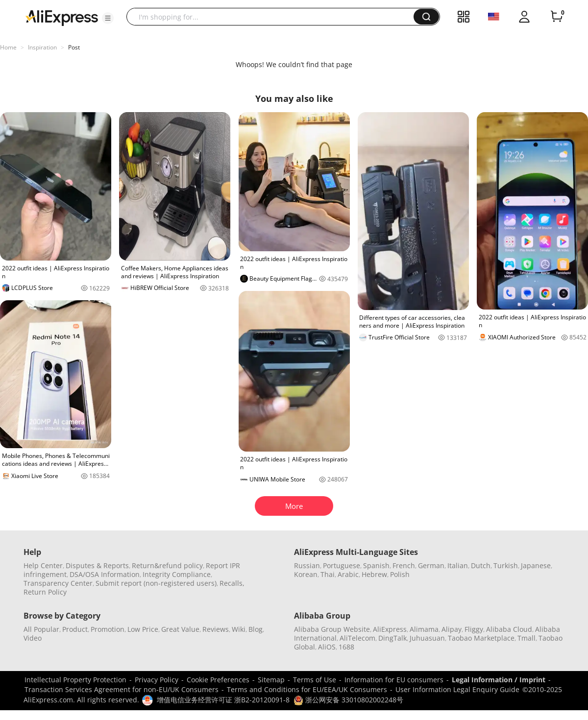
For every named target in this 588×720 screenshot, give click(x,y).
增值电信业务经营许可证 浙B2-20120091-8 (223, 700)
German (431, 565)
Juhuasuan (427, 638)
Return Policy (45, 592)
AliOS (327, 647)
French (404, 565)
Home (8, 47)
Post (74, 47)
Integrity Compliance (177, 574)
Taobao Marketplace (481, 638)
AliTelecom (357, 638)
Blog (256, 629)
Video (33, 638)
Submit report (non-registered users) (156, 583)
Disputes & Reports (97, 565)
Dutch (481, 565)
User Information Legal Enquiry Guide (457, 689)
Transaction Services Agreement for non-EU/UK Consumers (122, 689)
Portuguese (342, 565)
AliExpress (390, 629)
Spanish (376, 565)
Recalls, (232, 583)
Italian (458, 565)
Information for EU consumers (394, 680)
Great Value (180, 629)
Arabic (348, 574)
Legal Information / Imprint (499, 680)
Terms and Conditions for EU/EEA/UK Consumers (307, 689)
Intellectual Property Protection (75, 680)
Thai (328, 574)
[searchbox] (274, 17)
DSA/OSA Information (105, 574)
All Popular (41, 629)
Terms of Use (315, 680)
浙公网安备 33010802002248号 (348, 700)
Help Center (43, 565)
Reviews (216, 629)
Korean (306, 574)
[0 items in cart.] (557, 17)
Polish (400, 574)
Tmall (527, 638)
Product (75, 629)
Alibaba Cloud (509, 629)
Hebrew (374, 574)
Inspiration (42, 47)
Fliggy (474, 629)
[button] (108, 18)
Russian (307, 565)
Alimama (424, 629)
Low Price (143, 629)
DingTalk (392, 638)
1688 (346, 647)
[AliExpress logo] (62, 17)
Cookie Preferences (218, 680)
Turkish (506, 565)
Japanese (536, 565)
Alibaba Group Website (332, 629)
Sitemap (271, 680)
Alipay (452, 629)
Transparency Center (58, 583)
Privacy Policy (157, 680)
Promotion (108, 629)
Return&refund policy (167, 565)
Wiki (239, 629)
